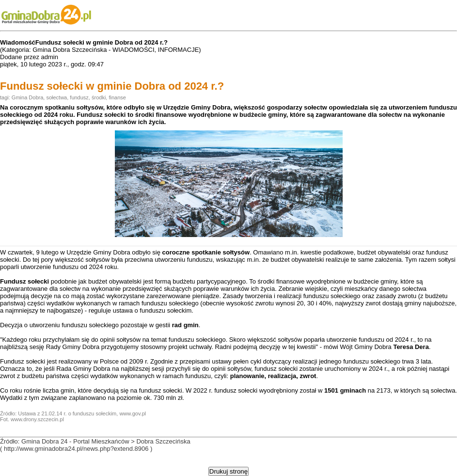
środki (99, 97)
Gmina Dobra (27, 97)
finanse (117, 97)
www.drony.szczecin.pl (37, 419)
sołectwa (56, 97)
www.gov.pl (133, 413)
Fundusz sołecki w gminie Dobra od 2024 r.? (112, 86)
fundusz (79, 97)
